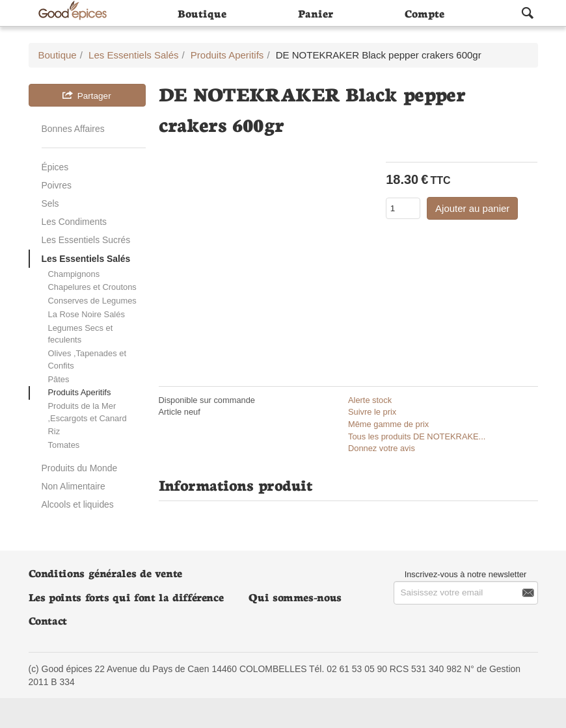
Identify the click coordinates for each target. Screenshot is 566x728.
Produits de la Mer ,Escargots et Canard (88, 412)
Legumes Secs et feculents (81, 334)
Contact (48, 620)
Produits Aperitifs (80, 392)
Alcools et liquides (78, 504)
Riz (54, 431)
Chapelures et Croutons (92, 287)
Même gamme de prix (388, 424)
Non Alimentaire (74, 486)
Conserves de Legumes (92, 301)
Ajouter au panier (472, 208)
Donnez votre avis (382, 448)
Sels (50, 203)
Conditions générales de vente (106, 572)
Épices (55, 167)
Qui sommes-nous (295, 596)
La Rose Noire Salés (87, 314)
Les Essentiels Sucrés (86, 240)
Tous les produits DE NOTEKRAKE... (417, 436)
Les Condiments (74, 222)
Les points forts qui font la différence (126, 596)
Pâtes (59, 379)
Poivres (57, 185)
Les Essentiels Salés (86, 259)
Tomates (64, 445)
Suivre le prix (372, 412)
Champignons (74, 274)
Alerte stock (370, 400)
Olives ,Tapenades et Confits (88, 359)
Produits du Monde (80, 468)
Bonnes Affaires (73, 129)
